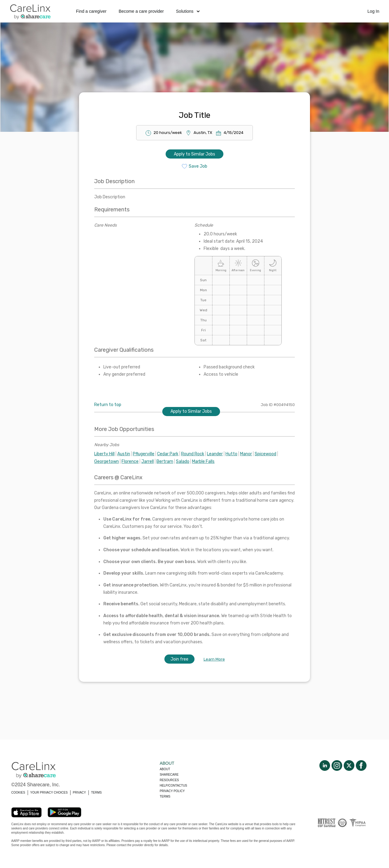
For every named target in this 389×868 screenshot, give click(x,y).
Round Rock (193, 454)
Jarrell (148, 461)
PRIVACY (79, 793)
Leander (215, 454)
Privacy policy (172, 791)
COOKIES (18, 793)
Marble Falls (203, 461)
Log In (373, 11)
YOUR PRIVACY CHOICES (49, 793)
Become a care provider (141, 11)
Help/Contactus (173, 786)
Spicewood (265, 454)
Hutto (231, 454)
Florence (130, 461)
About (165, 769)
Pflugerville (144, 454)
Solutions (188, 11)
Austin (124, 454)
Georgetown (107, 461)
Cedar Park (168, 454)
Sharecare (169, 775)
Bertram (165, 461)
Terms (165, 796)
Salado (183, 461)
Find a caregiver (91, 11)
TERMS (96, 793)
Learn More (214, 659)
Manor (246, 454)
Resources (169, 780)
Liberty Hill (104, 454)
